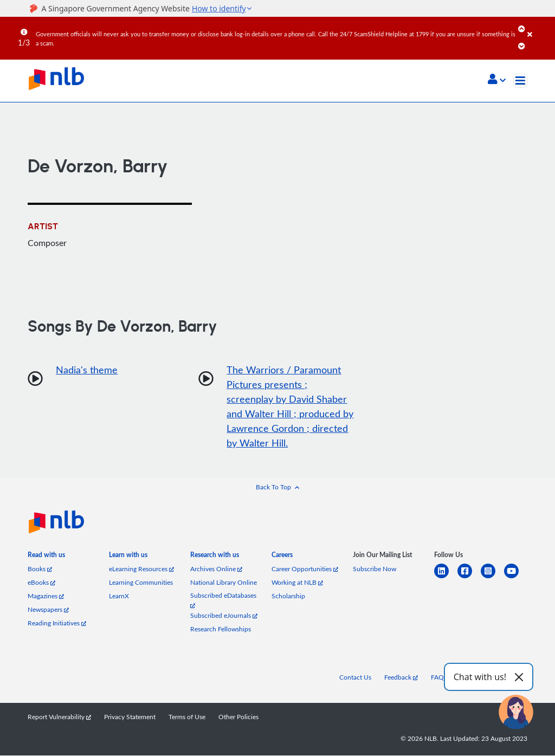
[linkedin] (446, 578)
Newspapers (48, 610)
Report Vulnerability (59, 717)
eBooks (41, 583)
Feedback (401, 678)
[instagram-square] (492, 578)
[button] (497, 80)
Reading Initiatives (57, 623)
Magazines (46, 596)
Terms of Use (187, 717)
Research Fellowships (221, 629)
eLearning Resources (141, 569)
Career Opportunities (305, 569)
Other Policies (238, 717)
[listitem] (46, 557)
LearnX (119, 596)
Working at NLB (297, 583)
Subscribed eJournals (224, 616)
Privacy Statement (130, 717)
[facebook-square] (469, 578)
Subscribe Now (375, 569)
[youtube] (516, 578)
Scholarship (288, 596)
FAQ (437, 678)
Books (40, 569)
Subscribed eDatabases (223, 600)
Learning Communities (141, 583)
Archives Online (216, 569)
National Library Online (224, 583)
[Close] (539, 27)
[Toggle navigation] (520, 81)
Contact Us (355, 678)
